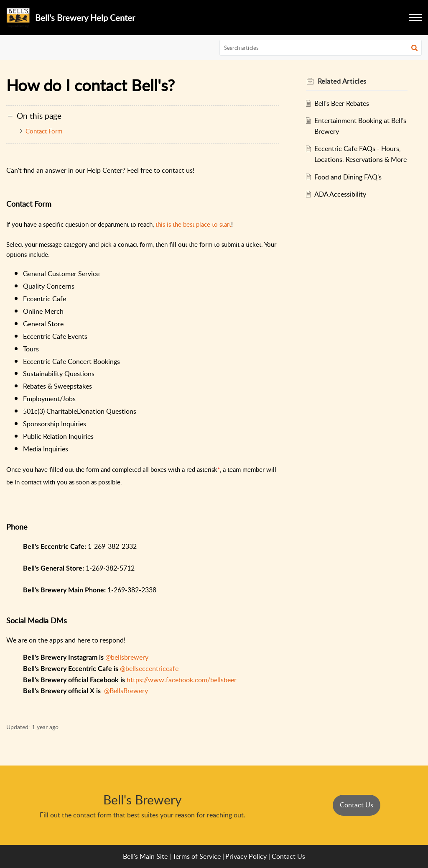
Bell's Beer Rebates (342, 103)
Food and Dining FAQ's (348, 177)
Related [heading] (342, 81)
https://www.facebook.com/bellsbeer (182, 680)
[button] (414, 48)
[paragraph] (143, 434)
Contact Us (357, 805)
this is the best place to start (193, 224)
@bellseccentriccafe (149, 668)
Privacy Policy (246, 856)
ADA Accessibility (340, 194)
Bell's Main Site (145, 856)
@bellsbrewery (127, 657)
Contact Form (44, 131)
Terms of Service (197, 856)
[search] (321, 48)
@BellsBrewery (126, 691)
